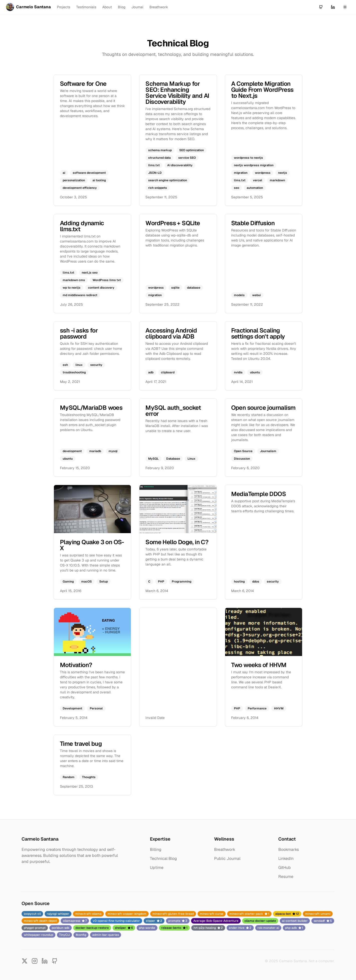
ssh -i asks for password (79, 333)
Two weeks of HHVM (259, 665)
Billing (156, 849)
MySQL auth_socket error (173, 411)
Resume (286, 877)
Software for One (83, 84)
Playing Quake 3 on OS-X (92, 545)
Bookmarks (289, 849)
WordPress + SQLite (173, 223)
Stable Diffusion (253, 223)
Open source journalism (263, 408)
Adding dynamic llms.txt (82, 226)
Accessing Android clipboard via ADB (171, 333)
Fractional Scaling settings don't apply (258, 333)
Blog (122, 7)
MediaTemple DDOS (258, 494)
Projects (64, 7)
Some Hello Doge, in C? (177, 542)
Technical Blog (163, 859)
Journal (137, 7)
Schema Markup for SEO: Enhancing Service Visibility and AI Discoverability (177, 93)
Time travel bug (81, 744)
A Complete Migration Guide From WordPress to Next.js (262, 90)
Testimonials (86, 7)
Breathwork (159, 7)
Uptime (157, 868)
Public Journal (227, 859)
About (107, 7)
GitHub (285, 868)
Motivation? (76, 665)
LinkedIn (286, 859)
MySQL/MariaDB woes (91, 408)
